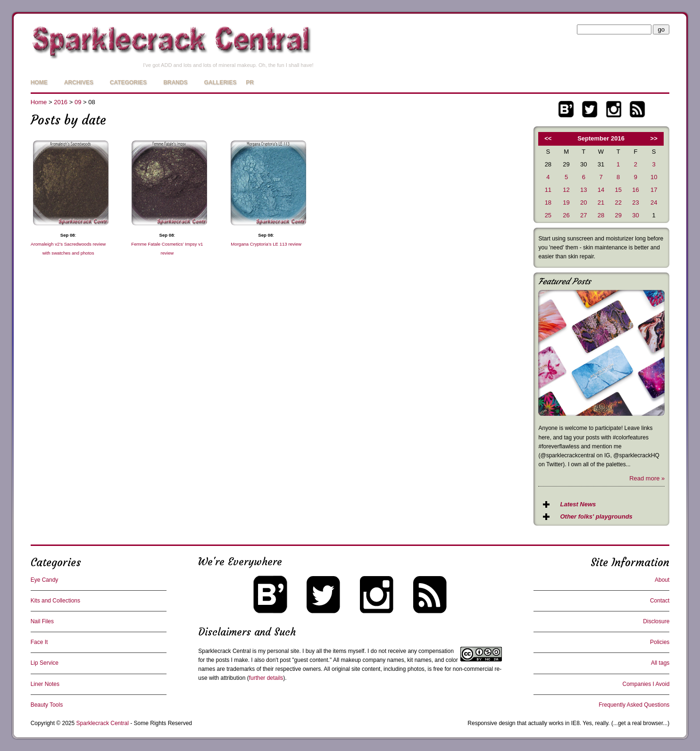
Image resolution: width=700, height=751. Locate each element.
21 (601, 202)
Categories (128, 83)
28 (601, 215)
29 (618, 215)
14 (601, 190)
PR (250, 83)
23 (635, 202)
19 (566, 202)
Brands (175, 83)
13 (583, 190)
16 (635, 190)
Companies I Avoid (646, 684)
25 (548, 215)
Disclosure (656, 621)
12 (566, 190)
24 (654, 202)
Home (39, 83)
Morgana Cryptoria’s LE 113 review (266, 244)
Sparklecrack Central (224, 651)
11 (548, 190)
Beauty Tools (47, 705)
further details (266, 678)
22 (618, 202)
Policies (660, 642)
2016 (61, 102)
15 (618, 190)
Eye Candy (45, 580)
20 (583, 202)
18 (548, 202)
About (662, 580)
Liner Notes (45, 684)
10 (654, 177)
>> (654, 138)
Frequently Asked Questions (634, 705)
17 (654, 190)
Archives (79, 83)
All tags (660, 663)
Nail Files (42, 621)
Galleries (220, 83)
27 (583, 215)
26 (566, 215)
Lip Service (45, 663)
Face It (39, 642)
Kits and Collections (55, 601)
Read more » (647, 478)
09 (78, 102)
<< (548, 138)
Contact (660, 601)
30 (635, 215)
